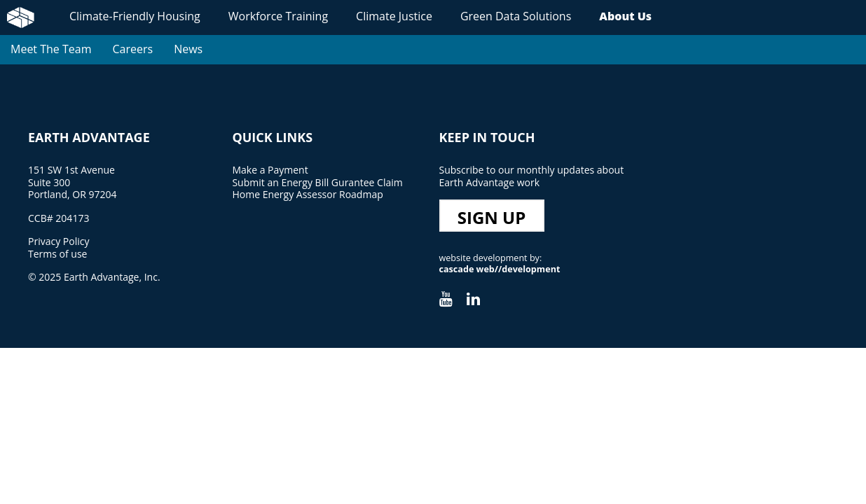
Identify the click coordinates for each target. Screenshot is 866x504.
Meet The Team (51, 49)
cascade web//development (500, 269)
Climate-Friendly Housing (135, 16)
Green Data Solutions (516, 16)
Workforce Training (278, 16)
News (188, 49)
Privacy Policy (59, 241)
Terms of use (57, 254)
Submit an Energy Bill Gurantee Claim (317, 182)
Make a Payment (270, 170)
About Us (625, 16)
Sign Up (492, 217)
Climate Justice (394, 16)
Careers (132, 49)
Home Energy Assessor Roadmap (307, 194)
